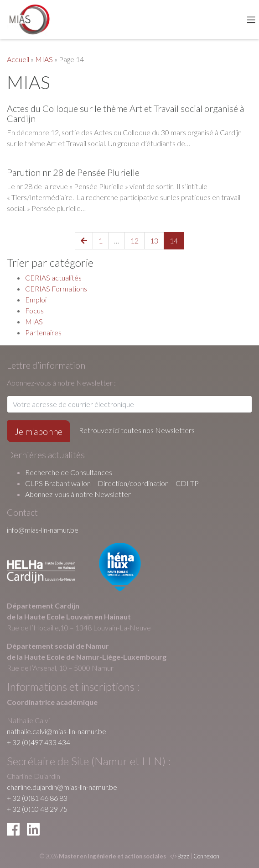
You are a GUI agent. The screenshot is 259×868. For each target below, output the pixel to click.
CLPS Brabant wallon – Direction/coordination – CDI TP (112, 483)
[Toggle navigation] (251, 20)
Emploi (36, 299)
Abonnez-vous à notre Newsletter (78, 494)
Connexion (206, 856)
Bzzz (183, 856)
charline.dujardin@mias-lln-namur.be (62, 787)
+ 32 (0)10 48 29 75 (37, 809)
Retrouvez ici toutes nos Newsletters (137, 430)
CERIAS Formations (56, 288)
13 (154, 241)
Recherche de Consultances (69, 472)
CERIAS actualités (53, 278)
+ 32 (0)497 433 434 (39, 742)
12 (135, 241)
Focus (34, 310)
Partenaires (43, 332)
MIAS (44, 59)
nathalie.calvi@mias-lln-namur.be (57, 731)
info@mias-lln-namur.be (43, 530)
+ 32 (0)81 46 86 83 (37, 798)
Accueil (18, 59)
